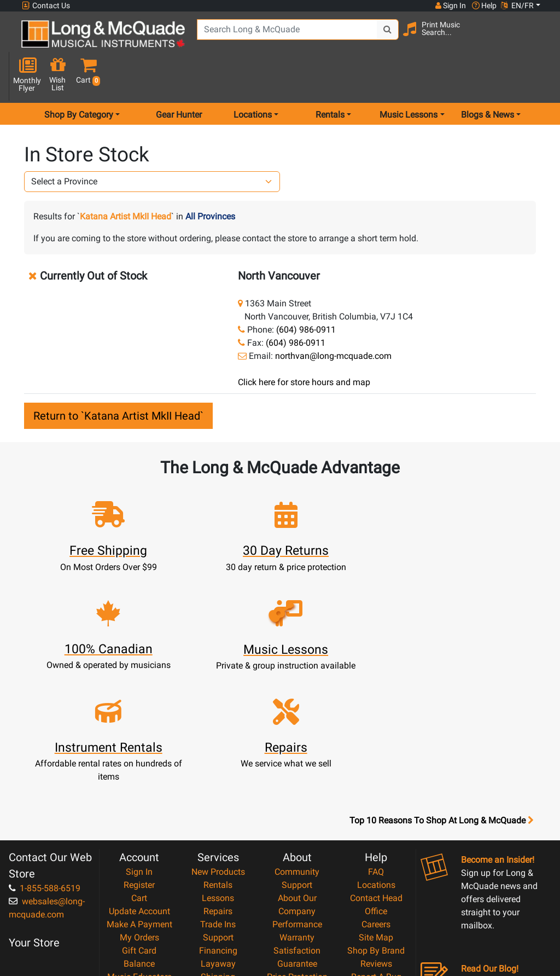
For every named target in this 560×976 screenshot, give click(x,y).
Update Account (139, 777)
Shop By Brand (376, 816)
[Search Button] (380, 38)
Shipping (218, 842)
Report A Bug (376, 842)
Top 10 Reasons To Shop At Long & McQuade (441, 686)
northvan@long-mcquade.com (333, 320)
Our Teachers (297, 908)
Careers (376, 790)
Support (218, 803)
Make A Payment (139, 790)
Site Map (376, 803)
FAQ (376, 737)
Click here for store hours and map (304, 346)
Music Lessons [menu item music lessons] (409, 79)
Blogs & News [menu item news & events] (488, 79)
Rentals (218, 750)
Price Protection (297, 842)
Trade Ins (218, 790)
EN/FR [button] (517, 5)
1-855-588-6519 (45, 754)
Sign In (139, 737)
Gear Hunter (179, 79)
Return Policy (297, 895)
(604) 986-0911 (306, 294)
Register (139, 750)
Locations (376, 750)
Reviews (376, 829)
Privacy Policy (297, 882)
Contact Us (46, 6)
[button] (538, 40)
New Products (218, 737)
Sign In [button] (450, 5)
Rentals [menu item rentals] (330, 79)
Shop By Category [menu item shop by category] (79, 79)
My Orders (139, 803)
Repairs (218, 777)
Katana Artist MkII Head (126, 180)
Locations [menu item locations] (253, 79)
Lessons (218, 763)
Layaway (218, 829)
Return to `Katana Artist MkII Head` (118, 380)
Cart (139, 763)
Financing (218, 816)
